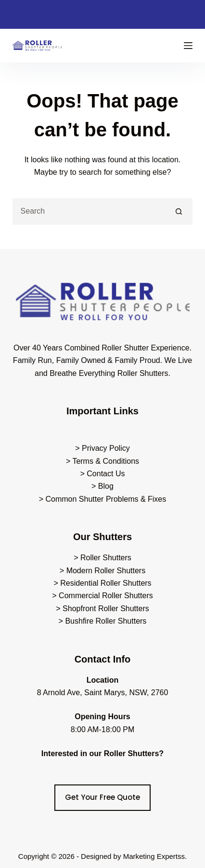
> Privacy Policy (102, 448)
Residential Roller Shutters (106, 583)
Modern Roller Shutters (106, 571)
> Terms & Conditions (102, 461)
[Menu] (188, 46)
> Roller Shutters (102, 558)
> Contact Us (103, 474)
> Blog (102, 486)
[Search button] (179, 211)
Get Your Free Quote (102, 797)
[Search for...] (90, 211)
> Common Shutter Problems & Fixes (103, 499)
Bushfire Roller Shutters (106, 621)
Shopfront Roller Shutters (106, 609)
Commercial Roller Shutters (106, 596)
